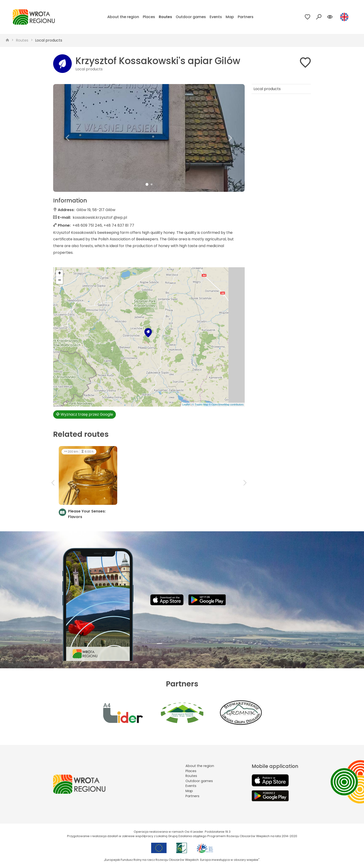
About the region (123, 17)
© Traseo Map (200, 405)
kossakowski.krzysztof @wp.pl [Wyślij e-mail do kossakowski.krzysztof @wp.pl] (100, 217)
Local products (49, 40)
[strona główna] (7, 40)
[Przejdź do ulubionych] (308, 17)
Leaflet (186, 405)
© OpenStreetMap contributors (226, 405)
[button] (68, 138)
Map (230, 17)
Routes (165, 17)
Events (216, 17)
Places (149, 17)
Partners (246, 17)
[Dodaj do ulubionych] (305, 64)
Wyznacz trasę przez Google (84, 414)
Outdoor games (191, 17)
